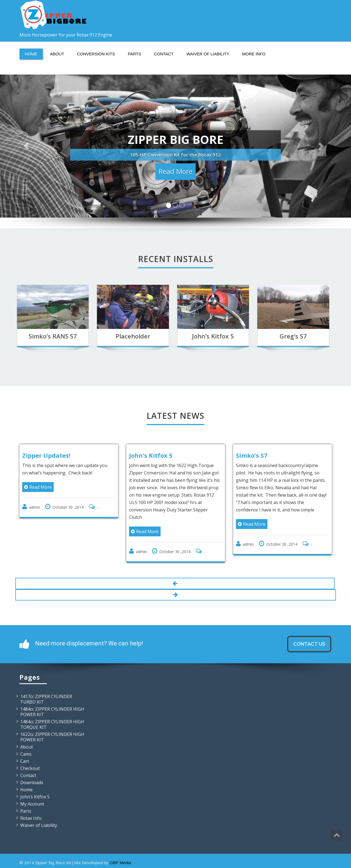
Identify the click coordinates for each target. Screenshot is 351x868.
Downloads (32, 782)
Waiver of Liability (208, 54)
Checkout (30, 768)
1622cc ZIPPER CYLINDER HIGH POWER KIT (52, 737)
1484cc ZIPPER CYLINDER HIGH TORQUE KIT (52, 724)
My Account (32, 804)
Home (31, 54)
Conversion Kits (96, 54)
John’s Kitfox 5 (35, 797)
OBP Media (120, 863)
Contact (164, 54)
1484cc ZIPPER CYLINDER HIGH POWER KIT (52, 712)
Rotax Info (31, 818)
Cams (26, 754)
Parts (135, 54)
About (57, 54)
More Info (254, 54)
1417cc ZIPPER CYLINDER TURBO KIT (46, 699)
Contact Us (309, 644)
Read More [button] (176, 172)
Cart (25, 761)
